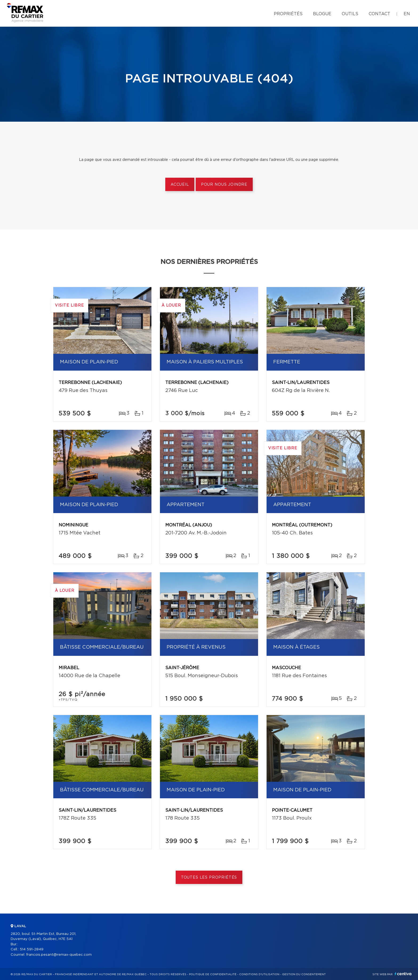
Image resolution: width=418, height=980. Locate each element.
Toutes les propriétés (209, 878)
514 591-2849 (32, 949)
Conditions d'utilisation (259, 974)
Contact (379, 14)
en (407, 14)
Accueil (180, 185)
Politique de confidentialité (213, 974)
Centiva (403, 974)
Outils (350, 14)
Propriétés (288, 14)
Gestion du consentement (304, 974)
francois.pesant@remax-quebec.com (59, 955)
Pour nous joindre (224, 185)
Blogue (322, 14)
